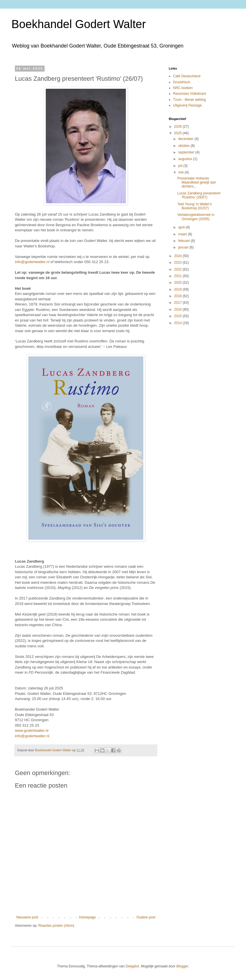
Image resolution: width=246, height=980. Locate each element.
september (187, 152)
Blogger (182, 966)
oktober (184, 146)
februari (184, 241)
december (186, 139)
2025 (178, 133)
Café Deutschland (187, 76)
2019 (178, 289)
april (182, 227)
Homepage (87, 917)
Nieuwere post (27, 917)
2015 (178, 316)
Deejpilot (132, 966)
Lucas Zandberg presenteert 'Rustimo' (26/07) (199, 195)
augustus (186, 159)
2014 (178, 323)
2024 (178, 256)
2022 (178, 269)
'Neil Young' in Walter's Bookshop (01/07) (195, 206)
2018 (178, 296)
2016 (178, 309)
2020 (178, 283)
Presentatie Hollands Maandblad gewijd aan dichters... (197, 183)
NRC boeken (183, 88)
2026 (178, 127)
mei (181, 172)
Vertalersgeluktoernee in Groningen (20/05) (196, 217)
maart (183, 234)
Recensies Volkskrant (190, 94)
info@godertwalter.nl (32, 262)
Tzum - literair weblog (190, 100)
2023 (178, 263)
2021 (178, 276)
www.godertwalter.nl (32, 730)
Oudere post (146, 917)
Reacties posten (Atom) (56, 926)
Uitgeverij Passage (187, 105)
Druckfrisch (182, 82)
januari (184, 247)
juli (181, 166)
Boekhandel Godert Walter (79, 24)
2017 (178, 303)
